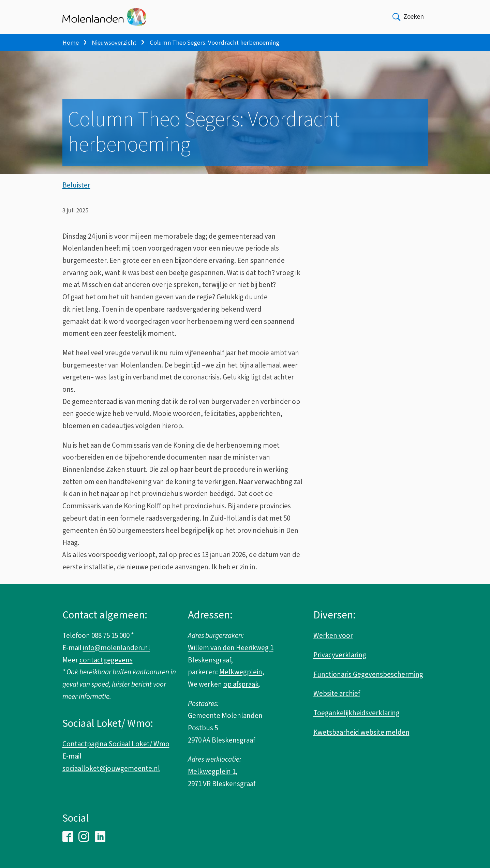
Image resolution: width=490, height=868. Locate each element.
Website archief (337, 693)
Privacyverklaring (340, 655)
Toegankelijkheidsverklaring (357, 713)
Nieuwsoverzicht (114, 43)
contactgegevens (106, 660)
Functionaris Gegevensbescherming (368, 674)
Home (71, 43)
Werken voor (333, 635)
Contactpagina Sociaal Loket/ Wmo (116, 744)
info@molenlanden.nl (116, 648)
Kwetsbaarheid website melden (361, 732)
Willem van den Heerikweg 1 (231, 648)
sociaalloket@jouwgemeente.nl (111, 768)
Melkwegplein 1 (212, 772)
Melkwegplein (241, 672)
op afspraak (241, 684)
